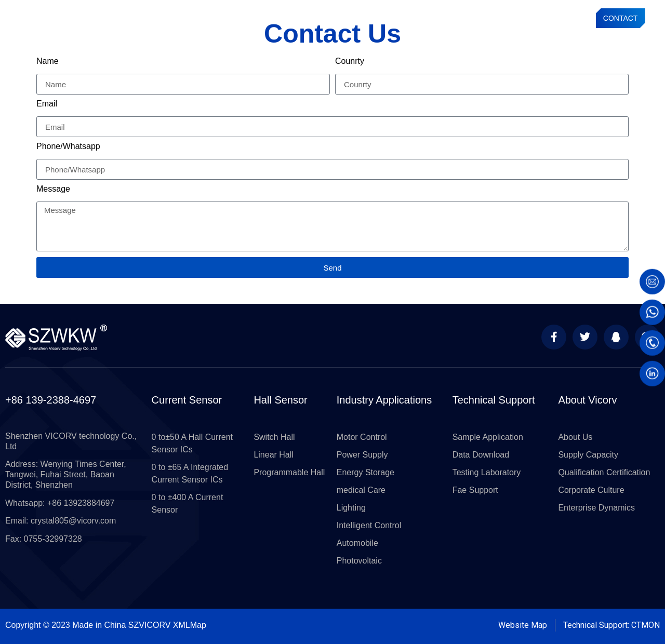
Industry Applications (384, 400)
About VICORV (487, 18)
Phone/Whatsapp (68, 146)
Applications (371, 18)
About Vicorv (587, 400)
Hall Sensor (280, 400)
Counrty (350, 61)
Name (48, 61)
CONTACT (621, 18)
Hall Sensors (322, 18)
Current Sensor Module (257, 18)
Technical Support (427, 18)
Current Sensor (189, 18)
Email (47, 104)
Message (53, 189)
